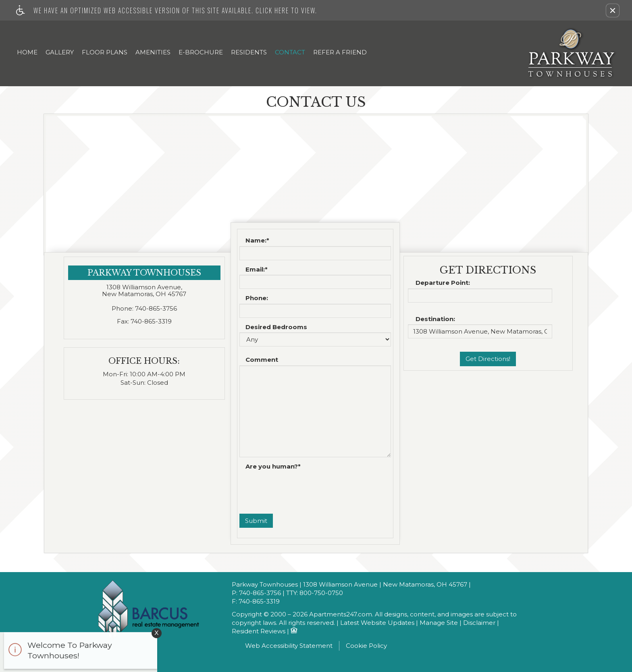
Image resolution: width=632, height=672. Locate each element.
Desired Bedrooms (276, 327)
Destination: (435, 319)
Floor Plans (105, 52)
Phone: (257, 298)
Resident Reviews (259, 632)
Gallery (60, 52)
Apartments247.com (341, 615)
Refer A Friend (340, 52)
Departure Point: (443, 283)
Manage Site (439, 623)
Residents (249, 52)
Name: (257, 241)
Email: (257, 270)
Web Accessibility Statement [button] (289, 646)
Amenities (153, 52)
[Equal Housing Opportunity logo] (294, 631)
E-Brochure (201, 52)
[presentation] (301, 488)
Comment (262, 360)
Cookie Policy (366, 646)
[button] (613, 10)
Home (27, 52)
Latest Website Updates (377, 623)
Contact (290, 52)
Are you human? (273, 467)
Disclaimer (479, 623)
